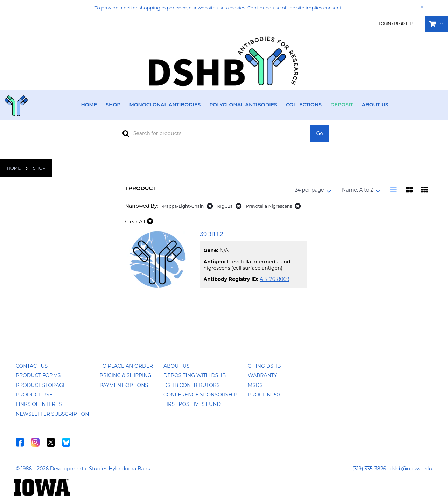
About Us (375, 105)
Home (89, 105)
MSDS (255, 385)
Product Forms (38, 375)
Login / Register (396, 24)
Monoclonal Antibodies (165, 105)
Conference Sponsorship (200, 395)
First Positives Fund (192, 404)
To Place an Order (126, 366)
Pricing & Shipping (126, 375)
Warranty (262, 375)
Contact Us (32, 366)
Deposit (342, 105)
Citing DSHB (264, 366)
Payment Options (124, 385)
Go (320, 133)
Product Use (34, 395)
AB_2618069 (275, 279)
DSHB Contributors (192, 385)
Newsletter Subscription (52, 414)
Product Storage (41, 385)
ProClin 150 (264, 395)
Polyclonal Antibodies (243, 105)
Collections (304, 105)
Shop (113, 105)
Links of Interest (40, 404)
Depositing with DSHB (195, 375)
